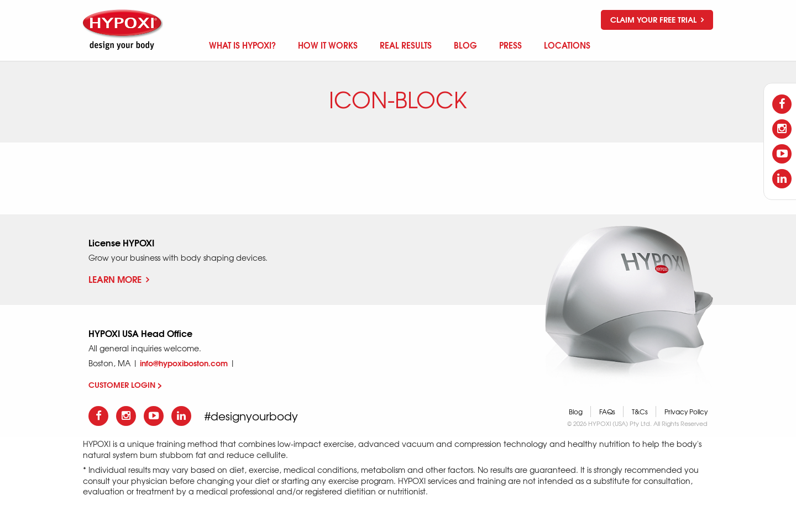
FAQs (607, 412)
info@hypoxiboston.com (184, 363)
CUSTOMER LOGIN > (125, 384)
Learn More (119, 279)
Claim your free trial (657, 19)
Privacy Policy (686, 412)
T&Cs (640, 412)
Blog (576, 412)
